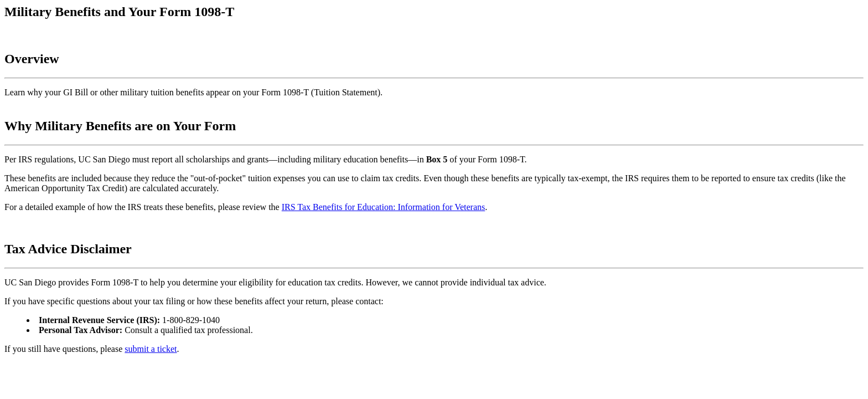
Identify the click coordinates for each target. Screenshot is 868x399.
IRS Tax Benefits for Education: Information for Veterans (384, 207)
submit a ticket (151, 349)
